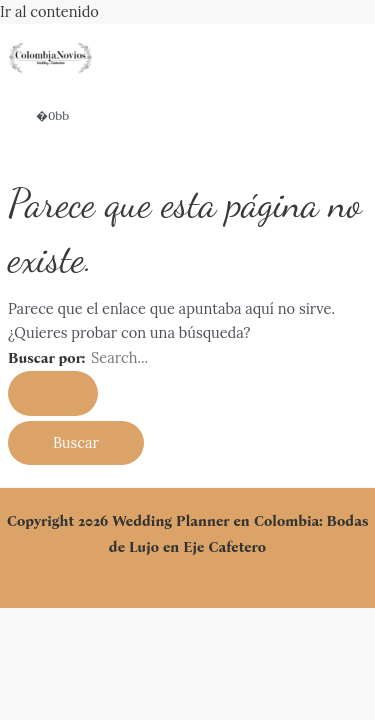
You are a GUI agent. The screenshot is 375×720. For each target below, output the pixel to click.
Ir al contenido (49, 11)
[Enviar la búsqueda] (53, 393)
